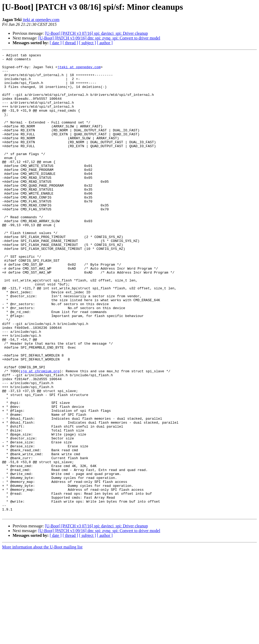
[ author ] (105, 43)
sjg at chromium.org (40, 435)
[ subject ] (88, 43)
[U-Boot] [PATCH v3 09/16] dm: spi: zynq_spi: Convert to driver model (99, 38)
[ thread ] (70, 43)
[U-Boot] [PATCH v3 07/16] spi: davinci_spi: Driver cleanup (97, 33)
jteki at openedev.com (41, 20)
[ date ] (56, 43)
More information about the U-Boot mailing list (42, 639)
